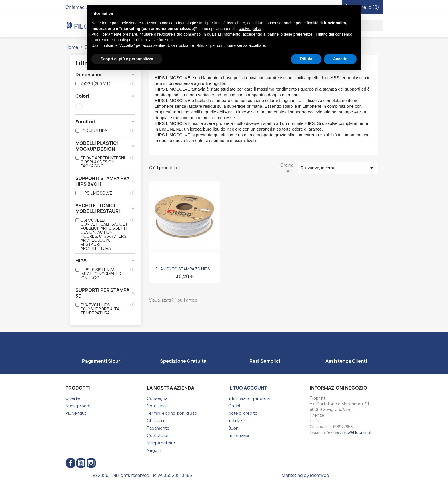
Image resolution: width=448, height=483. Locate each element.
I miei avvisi (239, 435)
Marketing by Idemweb (305, 475)
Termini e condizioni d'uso (172, 413)
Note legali (157, 406)
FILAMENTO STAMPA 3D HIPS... (184, 269)
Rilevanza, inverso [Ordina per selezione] (338, 168)
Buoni (234, 428)
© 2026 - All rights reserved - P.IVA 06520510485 (143, 475)
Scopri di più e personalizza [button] (127, 59)
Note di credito (243, 413)
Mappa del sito (161, 443)
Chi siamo (156, 421)
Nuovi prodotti (79, 406)
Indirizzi (236, 421)
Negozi (154, 450)
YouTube (81, 463)
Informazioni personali (250, 398)
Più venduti (76, 413)
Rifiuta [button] (306, 59)
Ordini (234, 406)
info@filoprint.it (357, 432)
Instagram (91, 463)
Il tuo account (248, 388)
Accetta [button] (340, 59)
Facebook (71, 463)
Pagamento (158, 428)
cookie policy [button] (250, 29)
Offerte (73, 398)
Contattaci (157, 435)
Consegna (157, 398)
